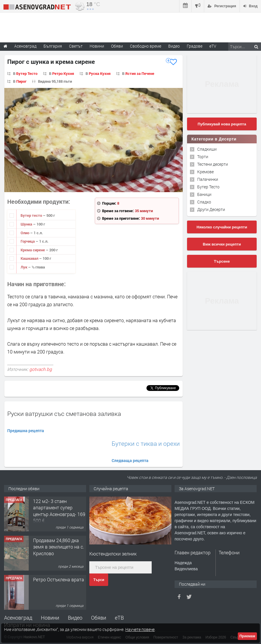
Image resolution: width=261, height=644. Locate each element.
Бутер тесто (32, 215)
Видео (75, 618)
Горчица (28, 241)
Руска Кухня (100, 73)
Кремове (205, 172)
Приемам (247, 636)
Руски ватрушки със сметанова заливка (64, 414)
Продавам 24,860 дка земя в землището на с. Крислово (59, 547)
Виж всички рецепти (222, 244)
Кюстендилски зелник (113, 554)
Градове (195, 46)
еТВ (119, 618)
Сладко (204, 202)
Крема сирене (33, 250)
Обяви (99, 618)
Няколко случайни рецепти (222, 227)
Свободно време (146, 46)
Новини (97, 46)
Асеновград (18, 618)
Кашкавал (30, 258)
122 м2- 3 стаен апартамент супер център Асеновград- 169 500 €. (59, 511)
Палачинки (208, 179)
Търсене (222, 261)
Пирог (21, 81)
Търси (99, 580)
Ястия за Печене (140, 73)
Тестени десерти (213, 164)
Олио (25, 233)
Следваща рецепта (130, 460)
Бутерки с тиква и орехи (146, 444)
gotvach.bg (41, 369)
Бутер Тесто (27, 73)
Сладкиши (207, 149)
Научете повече (140, 629)
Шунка (27, 224)
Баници (204, 194)
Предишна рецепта (26, 431)
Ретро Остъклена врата (59, 579)
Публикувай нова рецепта (222, 124)
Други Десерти (211, 209)
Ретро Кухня (63, 73)
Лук (24, 267)
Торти (203, 157)
